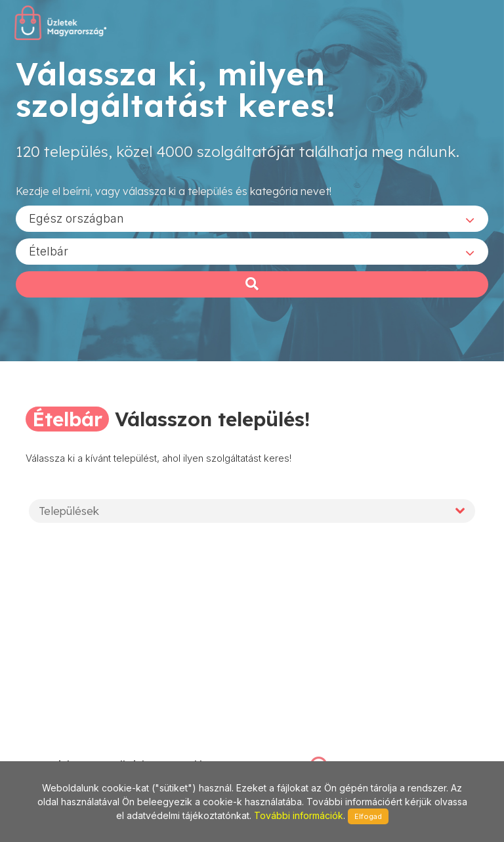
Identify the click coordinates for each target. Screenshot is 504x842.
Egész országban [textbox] (76, 222)
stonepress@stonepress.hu (76, 751)
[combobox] (252, 223)
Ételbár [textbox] (49, 255)
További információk (299, 815)
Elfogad (368, 816)
